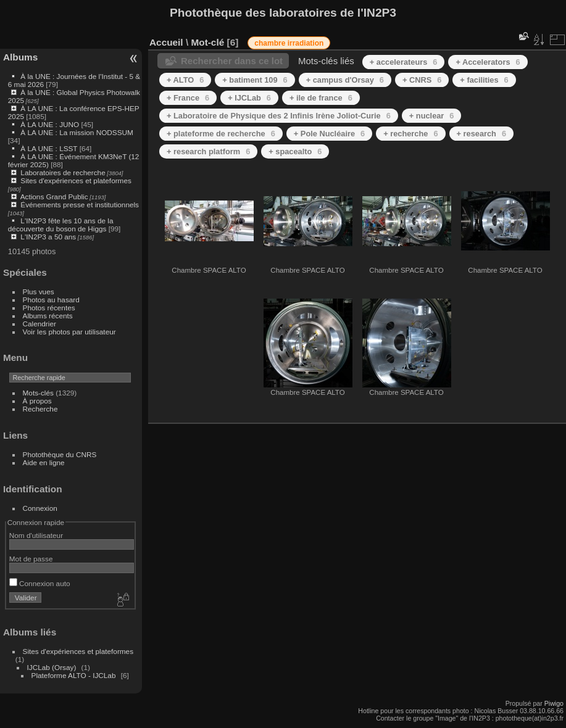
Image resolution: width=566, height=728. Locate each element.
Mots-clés (38, 393)
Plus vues (39, 292)
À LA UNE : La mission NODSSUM (77, 132)
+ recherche (410, 134)
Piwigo (554, 703)
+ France (188, 98)
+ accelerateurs (404, 62)
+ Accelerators (488, 62)
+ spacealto (295, 151)
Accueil (166, 42)
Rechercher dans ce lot (232, 61)
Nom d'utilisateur (36, 535)
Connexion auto (40, 583)
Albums (20, 57)
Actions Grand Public (54, 196)
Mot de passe (31, 559)
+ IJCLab (249, 98)
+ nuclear (432, 116)
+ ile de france (321, 98)
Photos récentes (49, 308)
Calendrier (40, 324)
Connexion (40, 508)
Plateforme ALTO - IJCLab (74, 675)
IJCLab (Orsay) (52, 667)
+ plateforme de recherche (221, 134)
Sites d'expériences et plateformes (76, 180)
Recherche (40, 409)
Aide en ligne (44, 462)
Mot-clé (207, 42)
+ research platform (208, 151)
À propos (37, 401)
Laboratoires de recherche (63, 172)
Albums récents (48, 316)
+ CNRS (422, 80)
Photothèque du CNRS (60, 454)
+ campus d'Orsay (345, 80)
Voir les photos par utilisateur (69, 332)
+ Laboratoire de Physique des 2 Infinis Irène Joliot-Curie (279, 116)
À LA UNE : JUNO (51, 124)
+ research (482, 134)
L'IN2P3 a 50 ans (48, 237)
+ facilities (484, 80)
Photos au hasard (51, 300)
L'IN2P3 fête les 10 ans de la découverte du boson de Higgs (61, 225)
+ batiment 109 (255, 80)
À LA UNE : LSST (49, 148)
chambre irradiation (289, 43)
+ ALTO (185, 80)
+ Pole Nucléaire (329, 134)
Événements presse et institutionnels (80, 205)
